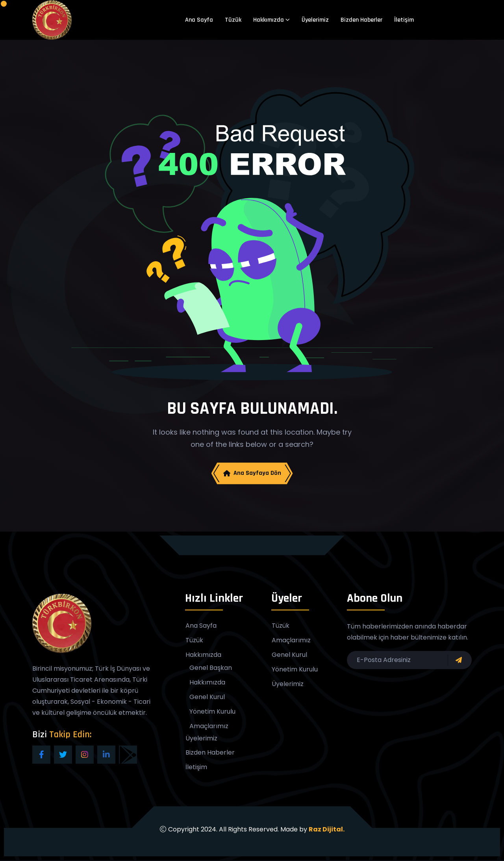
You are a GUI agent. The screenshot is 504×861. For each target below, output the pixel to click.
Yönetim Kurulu (212, 712)
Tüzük (233, 20)
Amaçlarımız (209, 727)
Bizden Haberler (361, 20)
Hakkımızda (269, 20)
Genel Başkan (211, 668)
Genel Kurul (207, 697)
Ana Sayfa (199, 20)
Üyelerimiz (315, 20)
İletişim (404, 20)
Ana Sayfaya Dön (252, 473)
